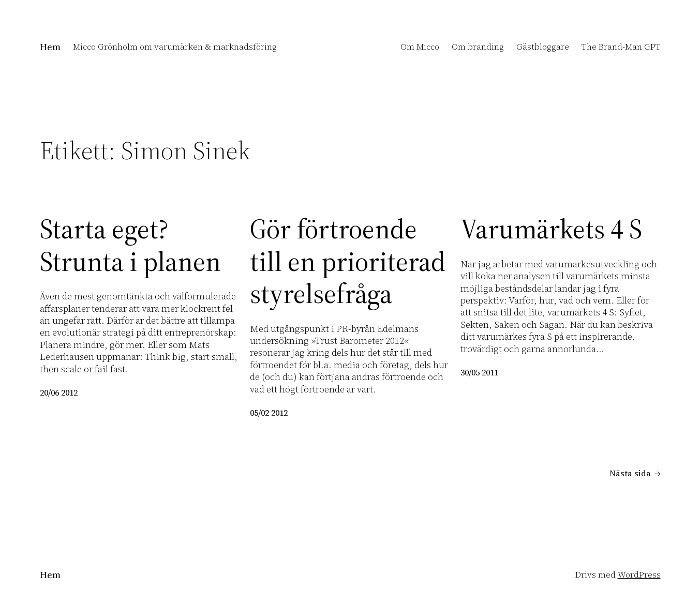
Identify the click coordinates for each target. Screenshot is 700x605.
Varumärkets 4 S (551, 229)
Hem (50, 47)
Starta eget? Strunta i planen (130, 245)
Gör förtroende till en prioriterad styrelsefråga (348, 261)
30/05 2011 (479, 372)
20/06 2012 (59, 392)
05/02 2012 (269, 413)
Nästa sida (635, 473)
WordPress (639, 574)
